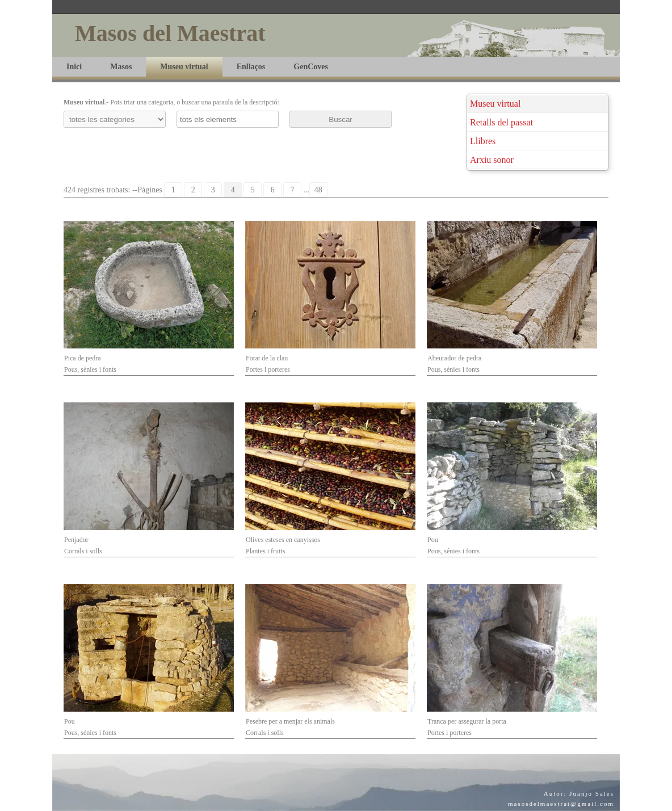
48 (318, 190)
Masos (121, 67)
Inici (74, 67)
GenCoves (311, 67)
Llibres (483, 141)
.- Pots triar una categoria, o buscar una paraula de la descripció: (171, 102)
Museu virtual (184, 67)
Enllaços (251, 67)
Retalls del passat (501, 122)
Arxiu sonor (492, 160)
